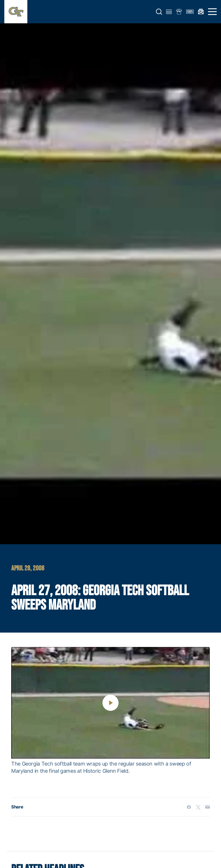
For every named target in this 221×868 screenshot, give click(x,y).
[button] (159, 12)
